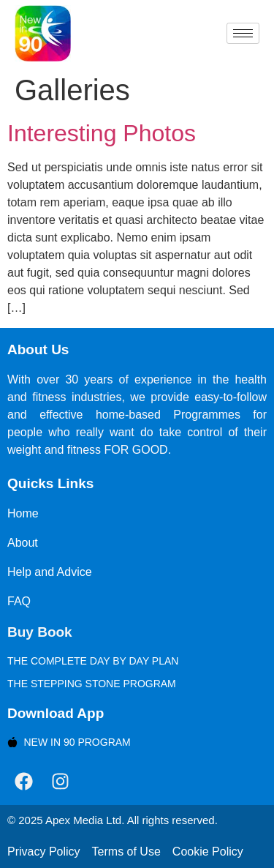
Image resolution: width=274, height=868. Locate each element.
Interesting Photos (102, 133)
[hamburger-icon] (243, 33)
